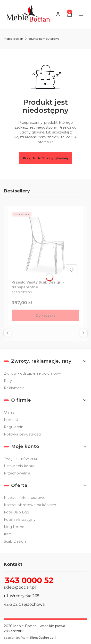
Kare (8, 534)
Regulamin (14, 427)
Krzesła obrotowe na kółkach (30, 505)
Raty (8, 381)
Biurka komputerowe (44, 39)
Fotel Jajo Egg (17, 512)
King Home (14, 527)
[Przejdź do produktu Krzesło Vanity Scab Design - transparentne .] (45, 244)
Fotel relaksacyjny (20, 520)
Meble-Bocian (13, 39)
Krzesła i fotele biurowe (25, 498)
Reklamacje (14, 388)
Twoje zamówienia (20, 459)
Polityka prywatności (22, 434)
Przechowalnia (17, 473)
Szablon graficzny (30, 638)
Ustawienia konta (19, 466)
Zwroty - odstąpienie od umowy (32, 373)
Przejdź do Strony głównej (45, 158)
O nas (9, 412)
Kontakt (11, 420)
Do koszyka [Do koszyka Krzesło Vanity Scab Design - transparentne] (46, 315)
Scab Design (15, 541)
